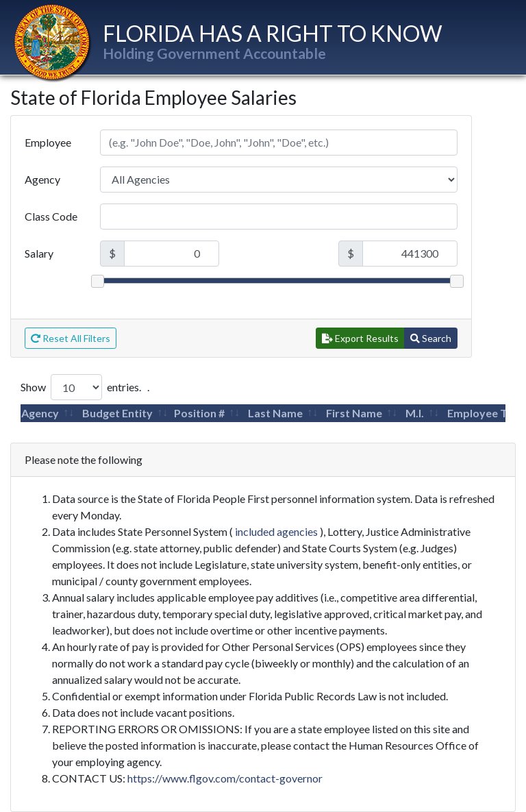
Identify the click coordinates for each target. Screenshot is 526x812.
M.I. (415, 413)
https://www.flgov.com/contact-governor (225, 778)
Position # (199, 413)
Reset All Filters (71, 338)
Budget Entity (117, 413)
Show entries (80, 387)
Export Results (360, 338)
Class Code (51, 216)
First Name (354, 413)
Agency (42, 179)
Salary (39, 253)
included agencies (276, 531)
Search (431, 338)
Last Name (275, 413)
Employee (48, 142)
